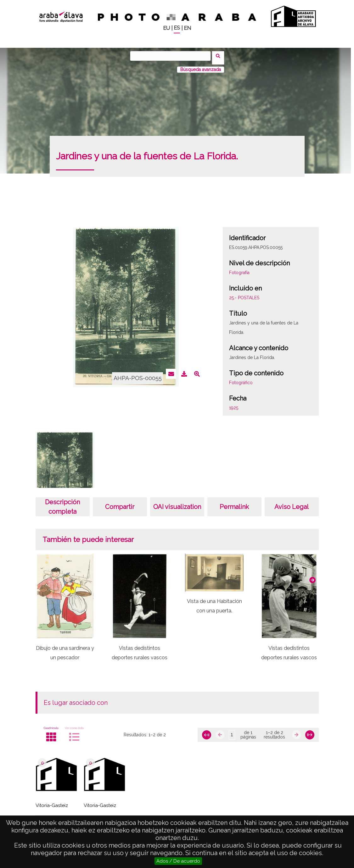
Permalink (234, 503)
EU (166, 28)
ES (177, 28)
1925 (234, 404)
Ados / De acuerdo (178, 861)
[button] (312, 576)
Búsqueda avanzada (201, 66)
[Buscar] (172, 56)
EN (187, 28)
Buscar (220, 56)
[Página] (232, 731)
